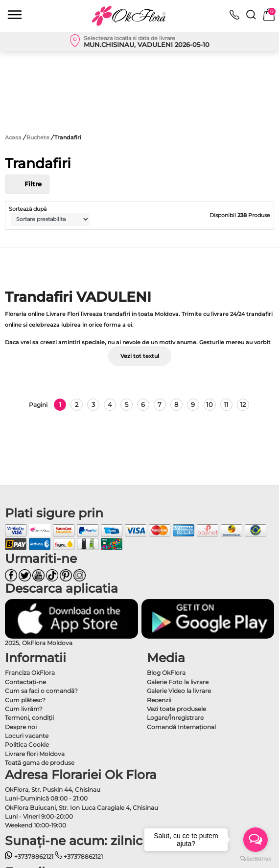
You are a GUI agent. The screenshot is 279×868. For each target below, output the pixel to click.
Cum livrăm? (24, 709)
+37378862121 (29, 857)
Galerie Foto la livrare (178, 682)
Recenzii (159, 700)
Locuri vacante (27, 736)
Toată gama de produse (40, 763)
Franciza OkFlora (30, 673)
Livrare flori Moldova (35, 754)
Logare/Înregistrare (175, 718)
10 (209, 404)
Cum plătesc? (25, 700)
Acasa (13, 137)
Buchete (39, 137)
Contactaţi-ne (25, 682)
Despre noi (21, 727)
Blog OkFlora (166, 673)
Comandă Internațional (181, 727)
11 (226, 404)
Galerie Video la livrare (179, 691)
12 (243, 404)
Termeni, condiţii (29, 718)
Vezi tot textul (140, 356)
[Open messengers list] (256, 840)
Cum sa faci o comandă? (41, 691)
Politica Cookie (27, 745)
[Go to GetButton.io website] (256, 858)
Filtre (27, 184)
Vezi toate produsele (176, 709)
